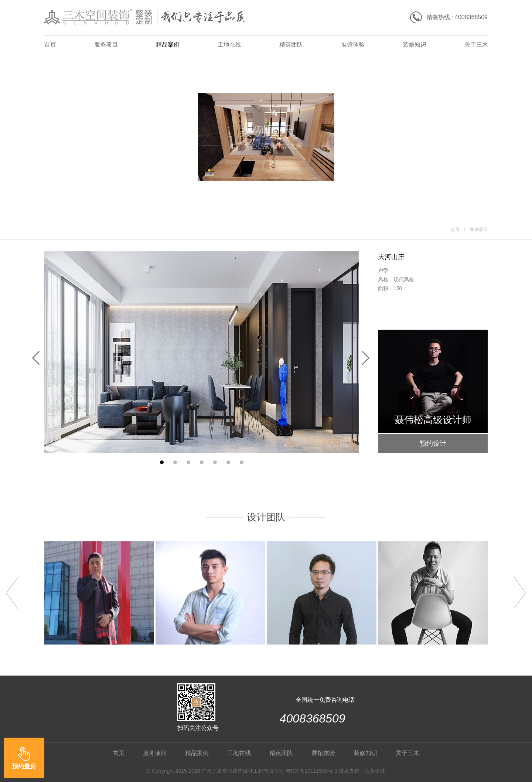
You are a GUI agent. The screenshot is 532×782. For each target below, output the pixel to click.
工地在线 (229, 45)
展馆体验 (353, 45)
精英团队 (291, 45)
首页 (50, 45)
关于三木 (476, 45)
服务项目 (106, 45)
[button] (162, 462)
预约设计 (433, 443)
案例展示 (479, 229)
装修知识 (415, 45)
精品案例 (168, 45)
